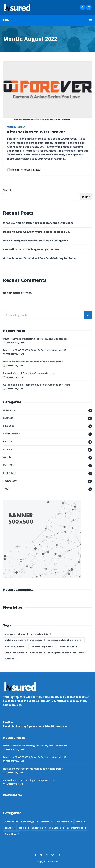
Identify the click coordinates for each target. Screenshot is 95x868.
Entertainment (16, 127)
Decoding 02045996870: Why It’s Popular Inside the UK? (37, 232)
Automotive (10, 410)
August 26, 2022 (31, 170)
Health (7, 457)
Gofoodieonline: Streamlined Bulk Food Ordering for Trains (40, 258)
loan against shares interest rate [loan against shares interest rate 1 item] (67, 653)
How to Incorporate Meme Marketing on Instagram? (35, 241)
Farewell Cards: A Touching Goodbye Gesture (31, 249)
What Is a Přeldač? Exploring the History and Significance (38, 223)
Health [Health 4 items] (9, 828)
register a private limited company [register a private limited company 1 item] (25, 640)
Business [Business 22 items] (11, 822)
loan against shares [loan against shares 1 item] (16, 634)
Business (8, 418)
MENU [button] (47, 20)
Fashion (8, 441)
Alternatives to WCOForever (36, 132)
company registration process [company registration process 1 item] (66, 640)
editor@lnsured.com (56, 726)
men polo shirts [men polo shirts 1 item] (41, 634)
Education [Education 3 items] (39, 828)
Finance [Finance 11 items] (47, 822)
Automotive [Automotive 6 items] (64, 822)
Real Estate (10, 473)
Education (9, 426)
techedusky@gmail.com (27, 726)
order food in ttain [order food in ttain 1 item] (16, 646)
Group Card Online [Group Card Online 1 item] (16, 653)
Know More (9, 465)
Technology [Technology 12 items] (29, 822)
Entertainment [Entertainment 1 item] (76, 828)
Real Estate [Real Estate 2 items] (56, 828)
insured (13, 170)
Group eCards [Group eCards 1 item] (68, 646)
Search (7, 190)
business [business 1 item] (10, 659)
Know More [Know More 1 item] (12, 834)
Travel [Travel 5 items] (80, 822)
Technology (10, 481)
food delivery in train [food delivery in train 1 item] (43, 646)
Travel (7, 489)
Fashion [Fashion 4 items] (23, 828)
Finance (7, 449)
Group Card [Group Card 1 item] (38, 653)
